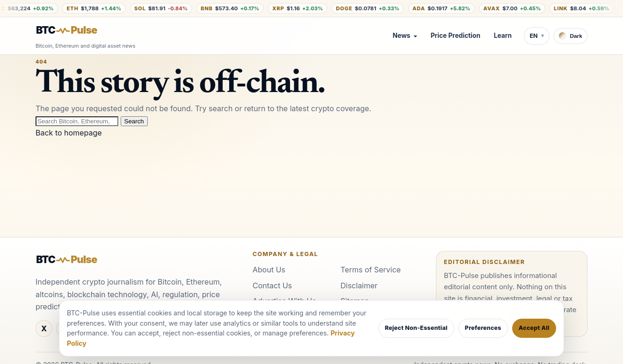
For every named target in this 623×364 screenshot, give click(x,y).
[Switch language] (537, 36)
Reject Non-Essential (416, 328)
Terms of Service (371, 270)
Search (134, 121)
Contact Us (272, 285)
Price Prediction (456, 36)
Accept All (534, 328)
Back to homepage (69, 133)
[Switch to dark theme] (571, 36)
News (401, 36)
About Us (269, 270)
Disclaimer (359, 285)
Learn (503, 36)
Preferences (483, 328)
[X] (44, 328)
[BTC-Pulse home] (74, 30)
